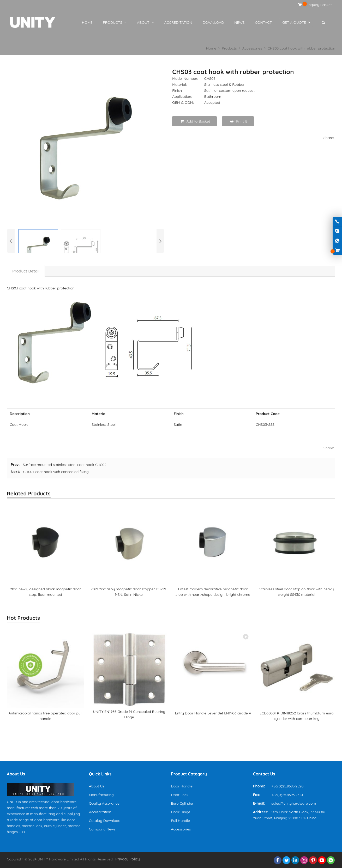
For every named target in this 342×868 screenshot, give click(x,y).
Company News (102, 829)
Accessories (181, 829)
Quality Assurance (104, 803)
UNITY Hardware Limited (58, 859)
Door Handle (182, 786)
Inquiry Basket (315, 5)
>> (24, 832)
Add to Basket (195, 121)
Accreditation (100, 812)
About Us (97, 786)
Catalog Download (105, 821)
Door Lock (180, 795)
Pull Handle (180, 821)
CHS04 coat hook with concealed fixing (56, 472)
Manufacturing (101, 795)
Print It (239, 121)
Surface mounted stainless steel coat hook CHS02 (65, 465)
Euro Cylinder (182, 803)
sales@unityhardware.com (294, 803)
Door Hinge (181, 812)
